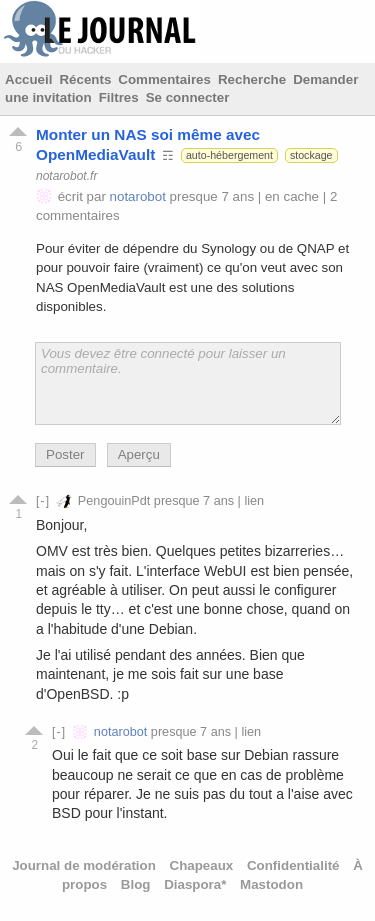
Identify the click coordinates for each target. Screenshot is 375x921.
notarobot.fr (66, 175)
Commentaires (164, 79)
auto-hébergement (229, 155)
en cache (292, 196)
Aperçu (139, 454)
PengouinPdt (114, 501)
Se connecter (188, 97)
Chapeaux (202, 865)
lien (254, 501)
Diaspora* (195, 884)
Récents (85, 79)
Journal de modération (84, 865)
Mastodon (271, 884)
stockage (311, 155)
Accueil (28, 79)
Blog (136, 884)
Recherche (252, 79)
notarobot (138, 196)
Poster (65, 454)
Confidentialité (293, 865)
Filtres (119, 97)
